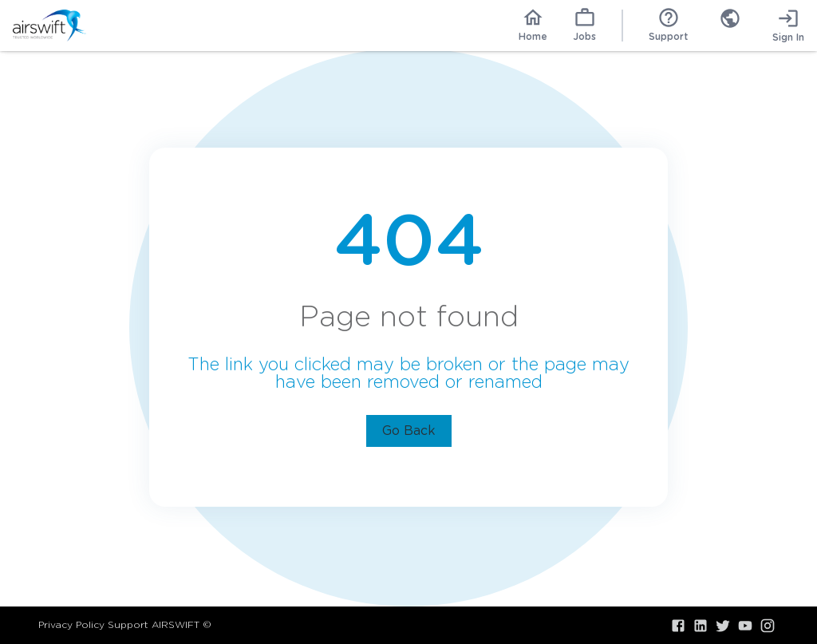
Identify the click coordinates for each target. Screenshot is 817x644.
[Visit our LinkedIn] (701, 626)
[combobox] (730, 26)
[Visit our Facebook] (678, 626)
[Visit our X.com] (723, 626)
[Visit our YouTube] (745, 626)
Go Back (409, 431)
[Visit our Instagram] (768, 626)
